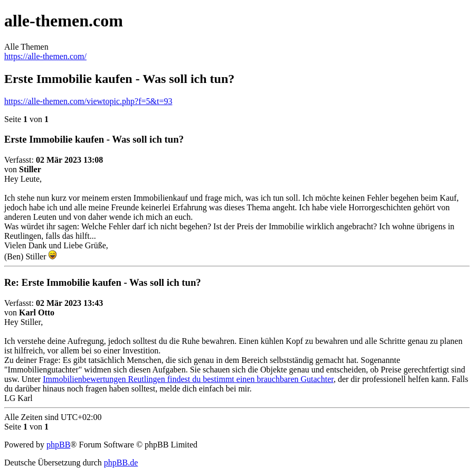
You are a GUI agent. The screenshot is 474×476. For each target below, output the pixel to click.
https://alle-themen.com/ (45, 56)
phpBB (58, 445)
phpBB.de (121, 463)
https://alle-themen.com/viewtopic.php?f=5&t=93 (88, 101)
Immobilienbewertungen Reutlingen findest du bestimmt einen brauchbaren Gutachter (188, 379)
